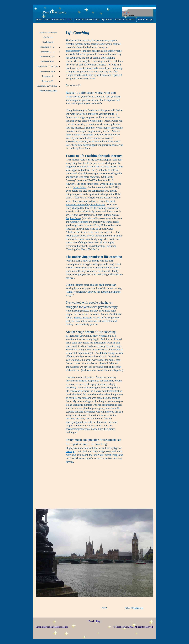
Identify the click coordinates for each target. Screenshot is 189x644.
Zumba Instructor (83, 318)
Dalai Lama (84, 239)
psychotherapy (73, 51)
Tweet (104, 608)
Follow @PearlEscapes (134, 608)
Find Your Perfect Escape (106, 455)
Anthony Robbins (79, 222)
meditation (93, 448)
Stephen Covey (73, 218)
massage (70, 451)
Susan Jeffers (80, 187)
